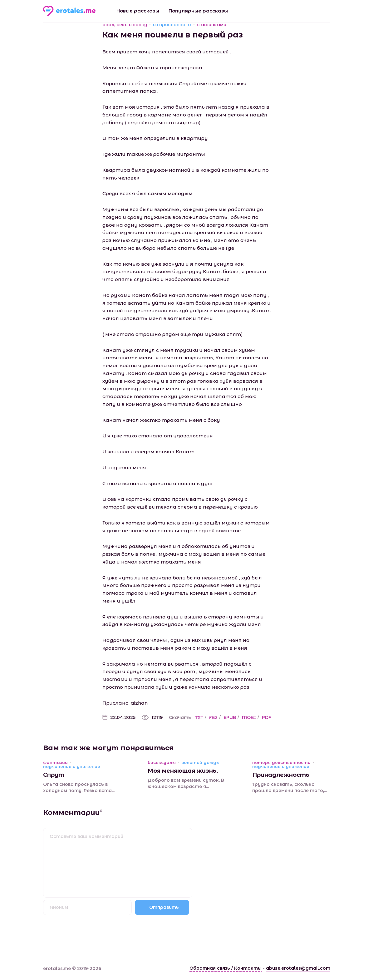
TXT (199, 717)
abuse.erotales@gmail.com (298, 968)
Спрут (54, 775)
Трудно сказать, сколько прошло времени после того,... (290, 787)
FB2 (213, 717)
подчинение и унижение (72, 767)
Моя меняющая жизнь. (183, 771)
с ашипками (212, 25)
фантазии (55, 763)
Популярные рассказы (198, 11)
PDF (266, 717)
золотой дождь (200, 763)
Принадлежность (281, 775)
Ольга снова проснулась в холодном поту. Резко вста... (79, 787)
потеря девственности (281, 763)
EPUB (230, 717)
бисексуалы (162, 763)
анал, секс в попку (125, 25)
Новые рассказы (138, 11)
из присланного (172, 25)
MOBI (249, 717)
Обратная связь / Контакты (226, 968)
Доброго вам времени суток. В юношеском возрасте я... (186, 783)
